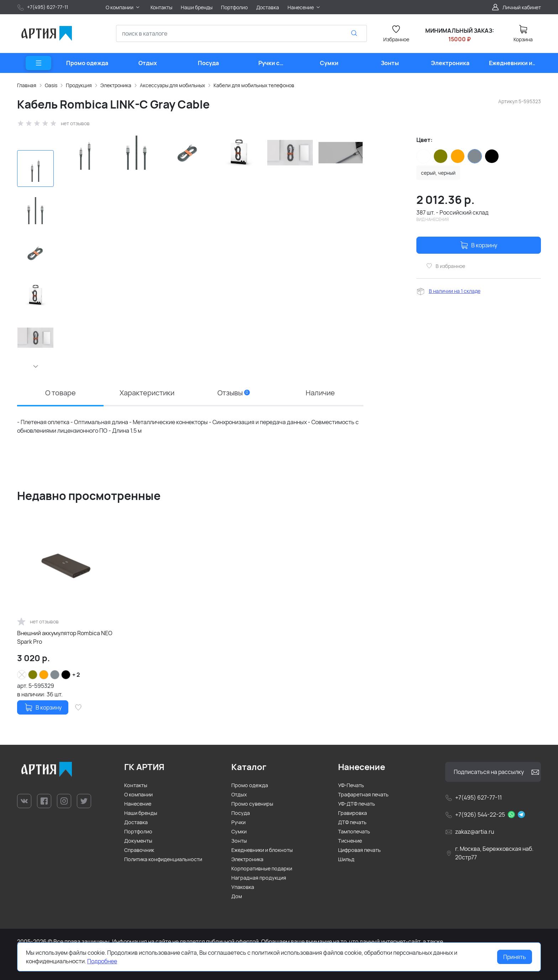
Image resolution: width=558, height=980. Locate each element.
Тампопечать (354, 831)
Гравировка (352, 813)
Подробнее (102, 961)
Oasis (51, 85)
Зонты (239, 841)
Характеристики (147, 393)
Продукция (79, 85)
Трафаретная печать (363, 794)
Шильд (346, 859)
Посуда (241, 813)
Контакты (136, 785)
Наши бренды (141, 813)
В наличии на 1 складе (455, 291)
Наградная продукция (259, 878)
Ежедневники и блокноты (262, 850)
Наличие (320, 393)
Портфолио (138, 831)
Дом (237, 896)
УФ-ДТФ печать (357, 804)
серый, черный (438, 173)
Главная (27, 85)
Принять (515, 957)
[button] (35, 366)
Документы (138, 841)
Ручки (238, 822)
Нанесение (138, 804)
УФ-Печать (351, 785)
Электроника (116, 85)
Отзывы (234, 393)
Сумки (239, 831)
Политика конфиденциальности (163, 859)
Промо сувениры (252, 804)
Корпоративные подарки (262, 868)
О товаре (60, 393)
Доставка (136, 822)
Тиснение (350, 841)
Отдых (239, 794)
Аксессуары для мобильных (172, 85)
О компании (138, 794)
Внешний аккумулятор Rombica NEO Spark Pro (65, 637)
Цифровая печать (359, 850)
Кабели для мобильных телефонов (254, 85)
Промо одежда (250, 785)
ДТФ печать (352, 822)
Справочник (139, 850)
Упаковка (243, 887)
